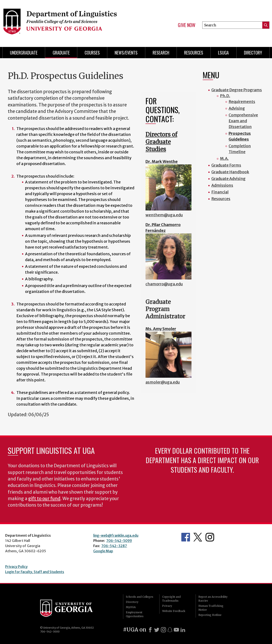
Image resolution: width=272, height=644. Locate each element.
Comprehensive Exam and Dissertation (243, 121)
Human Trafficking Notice (211, 608)
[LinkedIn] (183, 630)
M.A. (224, 158)
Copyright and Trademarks (171, 599)
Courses (92, 53)
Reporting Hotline (210, 615)
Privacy (167, 606)
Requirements (242, 102)
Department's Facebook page (186, 537)
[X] (157, 630)
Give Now (187, 25)
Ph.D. (225, 96)
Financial (220, 192)
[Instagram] (163, 630)
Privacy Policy (16, 567)
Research (161, 53)
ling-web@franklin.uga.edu (116, 535)
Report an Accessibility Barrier (213, 599)
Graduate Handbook (230, 172)
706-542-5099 (119, 541)
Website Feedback (174, 611)
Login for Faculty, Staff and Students (35, 572)
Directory (253, 53)
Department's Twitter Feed (198, 537)
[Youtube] (176, 630)
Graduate (61, 53)
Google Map (103, 551)
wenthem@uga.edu (164, 215)
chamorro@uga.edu (164, 284)
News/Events (126, 53)
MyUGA (131, 607)
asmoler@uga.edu (163, 382)
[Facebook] (150, 630)
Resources (194, 53)
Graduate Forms (226, 165)
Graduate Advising (229, 179)
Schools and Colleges (140, 597)
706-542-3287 (114, 546)
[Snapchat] (170, 630)
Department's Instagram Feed (210, 537)
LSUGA (223, 53)
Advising (237, 108)
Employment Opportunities (135, 614)
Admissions (222, 185)
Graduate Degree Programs (237, 90)
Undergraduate (24, 53)
